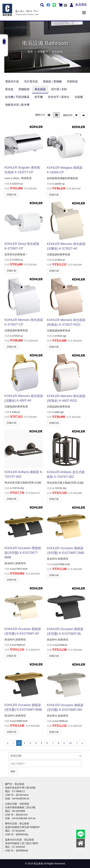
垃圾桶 (79, 97)
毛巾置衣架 (31, 81)
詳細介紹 (12, 192)
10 (70, 743)
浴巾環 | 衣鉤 (59, 89)
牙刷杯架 (72, 81)
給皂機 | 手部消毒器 (17, 97)
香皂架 (9, 89)
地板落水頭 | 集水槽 (17, 105)
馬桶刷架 (24, 89)
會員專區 (81, 5)
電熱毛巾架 (12, 81)
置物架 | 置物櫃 (52, 81)
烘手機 (39, 97)
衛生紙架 (40, 89)
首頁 (30, 52)
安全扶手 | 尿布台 (59, 97)
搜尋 (13, 771)
